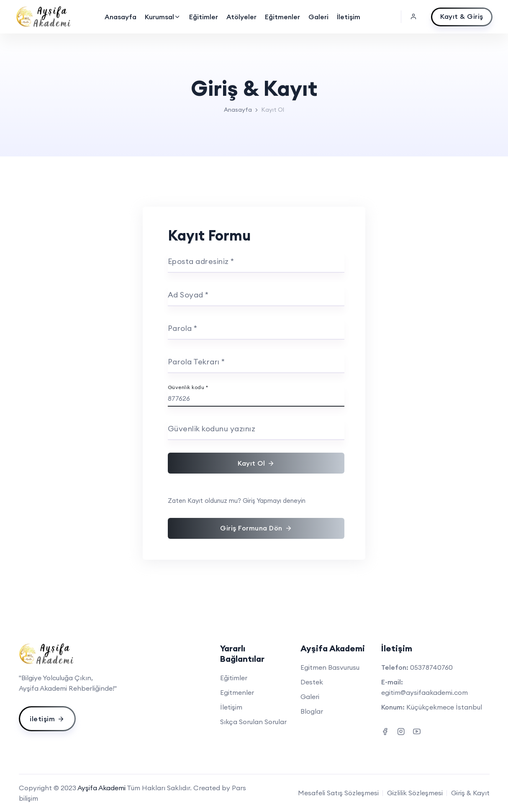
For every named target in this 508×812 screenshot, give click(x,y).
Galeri (318, 17)
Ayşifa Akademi (101, 788)
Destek (312, 682)
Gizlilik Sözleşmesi (415, 793)
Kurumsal (163, 17)
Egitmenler (237, 692)
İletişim (349, 17)
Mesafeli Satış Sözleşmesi (338, 793)
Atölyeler (241, 17)
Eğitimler (204, 17)
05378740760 (431, 667)
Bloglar (312, 711)
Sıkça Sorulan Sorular (253, 722)
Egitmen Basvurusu (330, 667)
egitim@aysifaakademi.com (425, 692)
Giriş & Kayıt (470, 793)
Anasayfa (121, 17)
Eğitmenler (282, 17)
